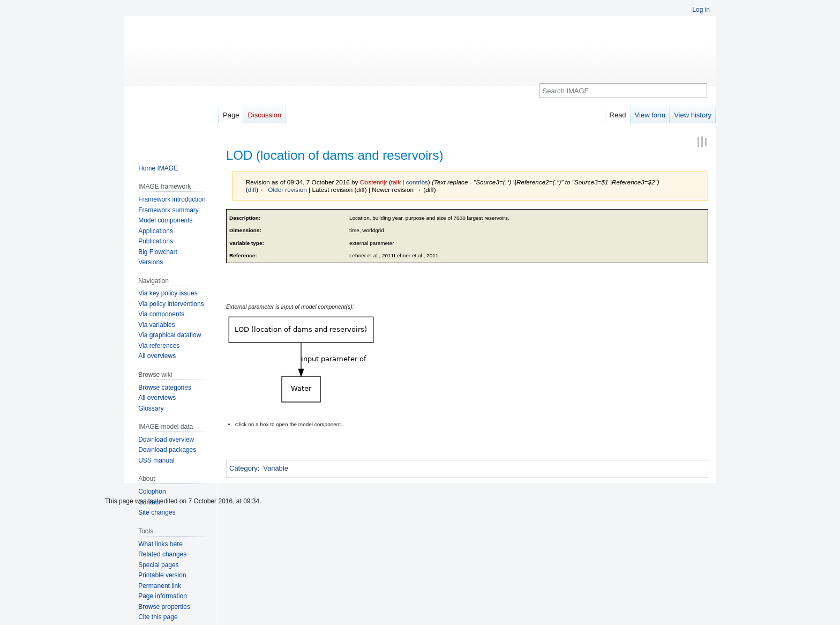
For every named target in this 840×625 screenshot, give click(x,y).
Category (243, 468)
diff (252, 189)
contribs (417, 182)
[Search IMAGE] (623, 91)
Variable (276, 468)
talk (396, 182)
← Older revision (283, 189)
